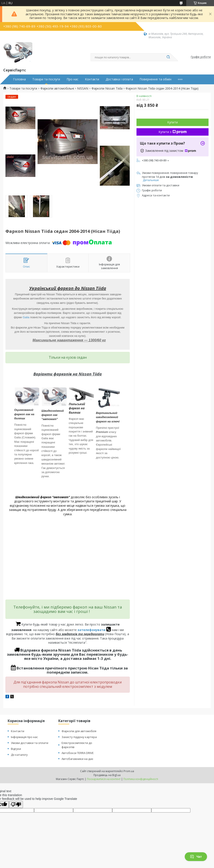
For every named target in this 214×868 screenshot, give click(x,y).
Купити (173, 122)
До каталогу (19, 755)
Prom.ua (129, 771)
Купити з (173, 132)
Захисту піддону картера (79, 737)
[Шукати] (168, 57)
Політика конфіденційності (141, 779)
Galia (26, 317)
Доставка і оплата (119, 79)
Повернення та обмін (155, 79)
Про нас (72, 79)
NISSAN (83, 88)
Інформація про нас (24, 737)
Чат (196, 857)
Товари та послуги (46, 79)
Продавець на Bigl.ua (107, 775)
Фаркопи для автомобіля (79, 731)
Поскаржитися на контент (104, 779)
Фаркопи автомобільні (57, 88)
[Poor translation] (16, 805)
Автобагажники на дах (77, 759)
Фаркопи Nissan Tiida (107, 88)
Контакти (92, 79)
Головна (19, 79)
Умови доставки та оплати (30, 743)
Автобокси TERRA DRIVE (78, 753)
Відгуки (16, 749)
